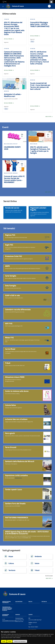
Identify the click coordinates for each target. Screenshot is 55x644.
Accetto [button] (4, 641)
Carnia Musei (10, 349)
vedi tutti (49, 578)
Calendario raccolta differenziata (18, 309)
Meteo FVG (9, 338)
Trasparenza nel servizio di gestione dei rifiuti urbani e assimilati (7, 609)
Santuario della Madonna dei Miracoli (20, 461)
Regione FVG (10, 235)
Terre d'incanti (11, 447)
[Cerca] (49, 6)
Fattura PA (44, 601)
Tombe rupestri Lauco (14, 489)
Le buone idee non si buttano (16, 419)
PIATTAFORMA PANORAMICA (17, 517)
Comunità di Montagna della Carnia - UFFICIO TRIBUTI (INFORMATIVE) (40, 24)
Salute (6, 109)
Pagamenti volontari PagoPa (38, 209)
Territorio (12, 570)
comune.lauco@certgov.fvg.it (35, 620)
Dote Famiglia (11, 286)
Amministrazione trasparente (7, 602)
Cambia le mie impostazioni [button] (20, 641)
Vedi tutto (49, 117)
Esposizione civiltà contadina (16, 475)
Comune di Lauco (17, 594)
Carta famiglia (11, 276)
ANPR (7, 266)
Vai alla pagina (9, 39)
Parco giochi (10, 433)
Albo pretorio (19, 601)
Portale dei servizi (12, 208)
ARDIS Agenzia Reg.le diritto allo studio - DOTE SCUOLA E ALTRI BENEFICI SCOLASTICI (27, 533)
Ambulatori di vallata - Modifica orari (13, 95)
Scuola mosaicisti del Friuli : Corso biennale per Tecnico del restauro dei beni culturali (40, 86)
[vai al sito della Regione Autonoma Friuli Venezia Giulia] (4, 2)
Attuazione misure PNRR (15, 377)
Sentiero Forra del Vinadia (15, 503)
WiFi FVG (9, 323)
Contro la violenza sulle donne (17, 391)
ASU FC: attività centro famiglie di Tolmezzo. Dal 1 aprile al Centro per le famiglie (40, 150)
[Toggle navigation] (3, 6)
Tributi (32, 41)
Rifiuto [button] (10, 641)
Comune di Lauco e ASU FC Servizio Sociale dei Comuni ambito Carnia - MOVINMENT (14, 179)
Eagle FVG (9, 245)
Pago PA (30, 601)
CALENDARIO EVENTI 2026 (12, 148)
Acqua (11, 556)
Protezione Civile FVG (14, 256)
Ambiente (38, 556)
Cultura (11, 563)
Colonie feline (10, 405)
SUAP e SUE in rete (12, 295)
